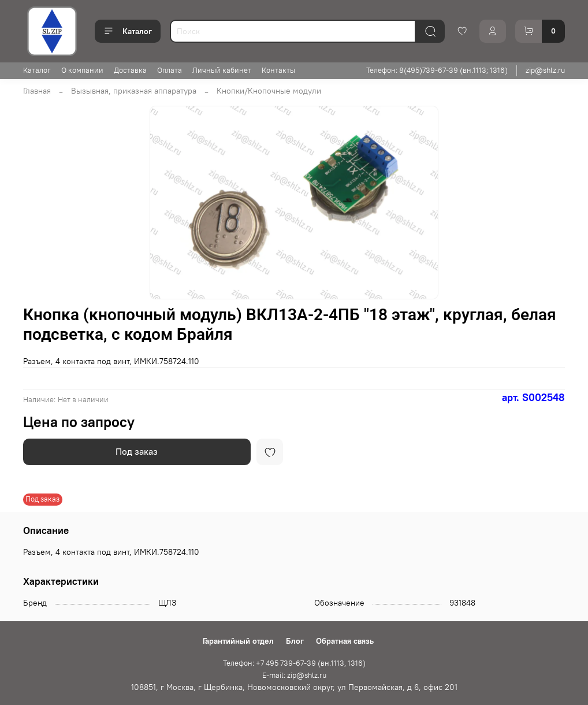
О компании (82, 70)
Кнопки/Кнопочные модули (269, 91)
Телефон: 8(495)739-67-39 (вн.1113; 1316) (437, 70)
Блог (295, 641)
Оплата (170, 70)
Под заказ (137, 451)
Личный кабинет (222, 70)
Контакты (278, 70)
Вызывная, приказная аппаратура (134, 91)
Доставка (130, 70)
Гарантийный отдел (238, 641)
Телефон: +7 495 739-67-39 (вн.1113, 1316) (294, 663)
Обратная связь (345, 641)
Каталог (128, 31)
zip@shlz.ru (545, 70)
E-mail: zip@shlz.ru (294, 675)
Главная (37, 91)
